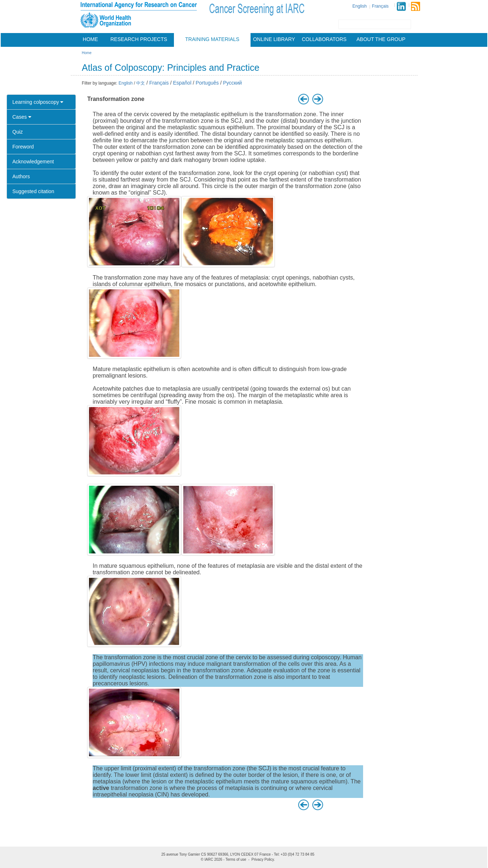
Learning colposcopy (38, 102)
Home (90, 39)
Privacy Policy (263, 859)
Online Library (274, 39)
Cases (22, 117)
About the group (381, 39)
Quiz (18, 132)
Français (380, 6)
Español (182, 83)
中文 (141, 83)
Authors (21, 176)
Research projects (139, 39)
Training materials (212, 39)
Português (207, 83)
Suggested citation (33, 191)
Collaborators (324, 39)
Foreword (23, 147)
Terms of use (236, 859)
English (360, 6)
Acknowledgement (33, 162)
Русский (232, 83)
